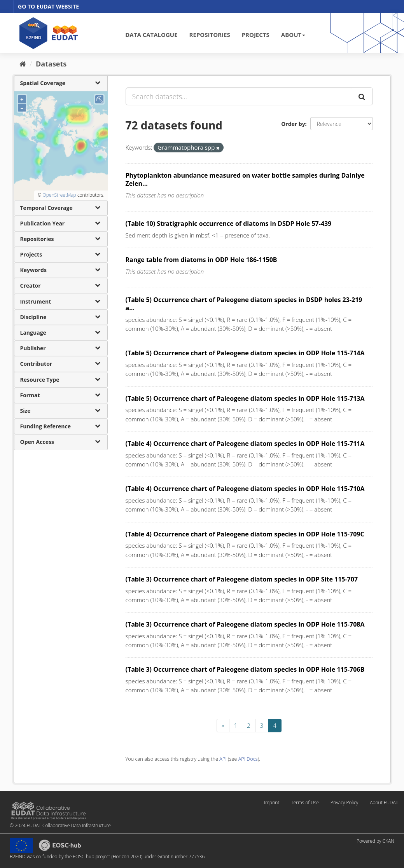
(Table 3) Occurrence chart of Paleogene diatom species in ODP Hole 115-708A (245, 624)
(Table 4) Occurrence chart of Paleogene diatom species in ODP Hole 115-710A (245, 489)
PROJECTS (256, 35)
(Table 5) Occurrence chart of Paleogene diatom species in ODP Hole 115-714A (245, 353)
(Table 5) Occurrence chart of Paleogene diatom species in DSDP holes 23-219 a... (244, 304)
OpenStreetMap (59, 195)
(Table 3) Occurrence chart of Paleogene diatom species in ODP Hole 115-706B (245, 669)
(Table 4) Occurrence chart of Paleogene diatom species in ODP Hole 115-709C (245, 534)
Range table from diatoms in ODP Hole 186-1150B (201, 260)
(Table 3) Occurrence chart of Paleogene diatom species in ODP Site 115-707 (242, 579)
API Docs (248, 759)
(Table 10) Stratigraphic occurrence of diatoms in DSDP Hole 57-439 (229, 224)
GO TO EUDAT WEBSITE (48, 6)
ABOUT (293, 35)
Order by (293, 124)
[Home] (23, 64)
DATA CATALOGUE (151, 35)
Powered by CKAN (375, 841)
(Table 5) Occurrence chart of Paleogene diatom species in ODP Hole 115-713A (245, 398)
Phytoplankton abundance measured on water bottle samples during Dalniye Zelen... (245, 179)
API (223, 759)
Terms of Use (305, 803)
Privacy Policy (344, 803)
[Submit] (362, 96)
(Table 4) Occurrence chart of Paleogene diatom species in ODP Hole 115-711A (245, 444)
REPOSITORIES (210, 35)
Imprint (272, 803)
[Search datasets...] (239, 96)
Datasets (51, 64)
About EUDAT (384, 803)
